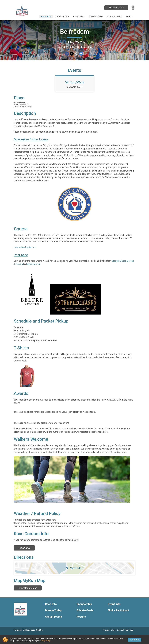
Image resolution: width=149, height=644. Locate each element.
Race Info (46, 17)
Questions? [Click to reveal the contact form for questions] (24, 557)
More (129, 17)
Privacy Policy (45, 641)
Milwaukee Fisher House (31, 149)
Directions (88, 47)
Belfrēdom (75, 32)
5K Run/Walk (75, 91)
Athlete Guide (114, 17)
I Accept (135, 640)
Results (81, 626)
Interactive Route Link (25, 256)
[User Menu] (133, 8)
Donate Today (116, 8)
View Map (74, 577)
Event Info (79, 17)
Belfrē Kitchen (33, 273)
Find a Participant (119, 620)
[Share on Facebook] (67, 54)
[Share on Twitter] (72, 54)
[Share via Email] (76, 54)
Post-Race (21, 264)
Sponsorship (62, 17)
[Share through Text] (81, 54)
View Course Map (28, 597)
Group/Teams (54, 626)
